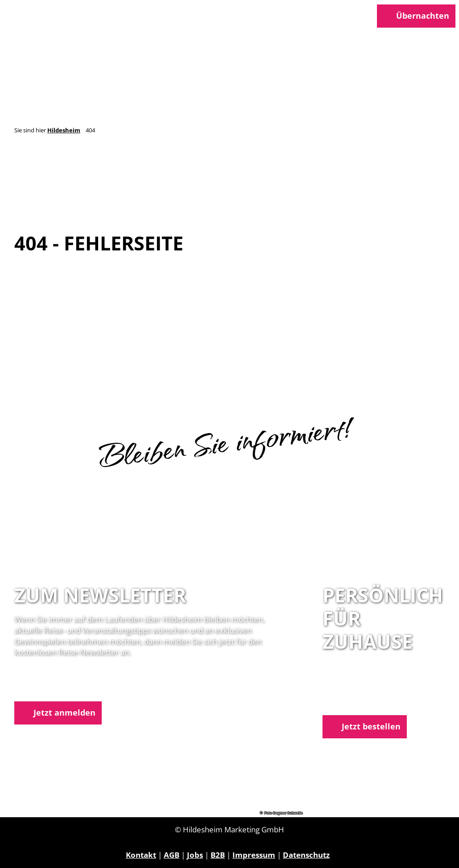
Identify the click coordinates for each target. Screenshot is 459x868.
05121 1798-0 (362, 691)
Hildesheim (64, 130)
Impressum (254, 855)
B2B (218, 855)
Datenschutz (306, 855)
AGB (172, 855)
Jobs (195, 855)
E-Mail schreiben (353, 702)
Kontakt (141, 855)
